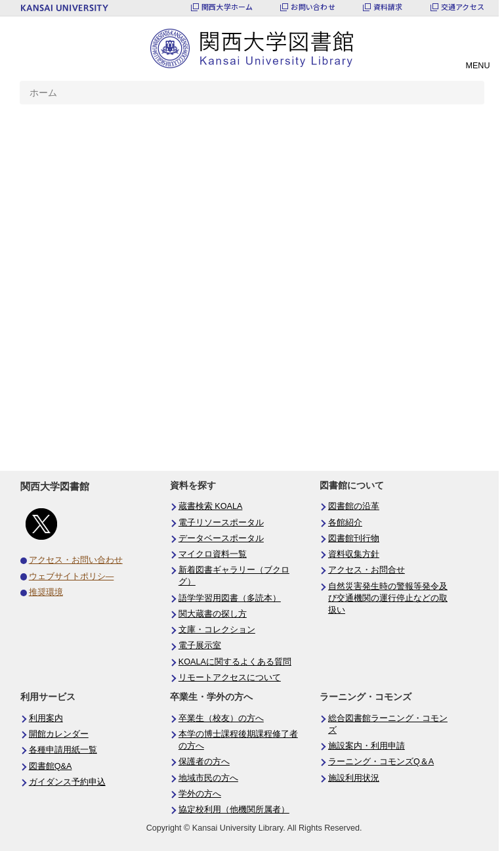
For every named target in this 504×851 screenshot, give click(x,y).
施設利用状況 (354, 778)
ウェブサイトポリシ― (72, 577)
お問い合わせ (313, 7)
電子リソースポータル (221, 523)
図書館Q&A (51, 766)
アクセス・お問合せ (367, 570)
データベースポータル (221, 538)
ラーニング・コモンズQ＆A (381, 762)
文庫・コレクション (217, 630)
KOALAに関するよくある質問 (235, 662)
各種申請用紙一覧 (63, 750)
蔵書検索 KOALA (211, 506)
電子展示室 (200, 645)
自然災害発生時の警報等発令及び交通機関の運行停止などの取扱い (388, 598)
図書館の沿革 (354, 506)
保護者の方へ (204, 762)
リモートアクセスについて (230, 678)
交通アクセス (463, 7)
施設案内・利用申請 (367, 746)
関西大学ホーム (227, 7)
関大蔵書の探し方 (213, 614)
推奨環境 (46, 592)
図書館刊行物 (354, 538)
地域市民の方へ (208, 778)
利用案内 (46, 718)
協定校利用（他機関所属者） (234, 810)
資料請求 (388, 7)
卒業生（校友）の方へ (221, 718)
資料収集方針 (354, 554)
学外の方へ (200, 794)
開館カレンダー (59, 734)
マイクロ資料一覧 (213, 554)
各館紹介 (345, 523)
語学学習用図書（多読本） (230, 598)
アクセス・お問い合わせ (76, 560)
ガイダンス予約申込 (67, 782)
